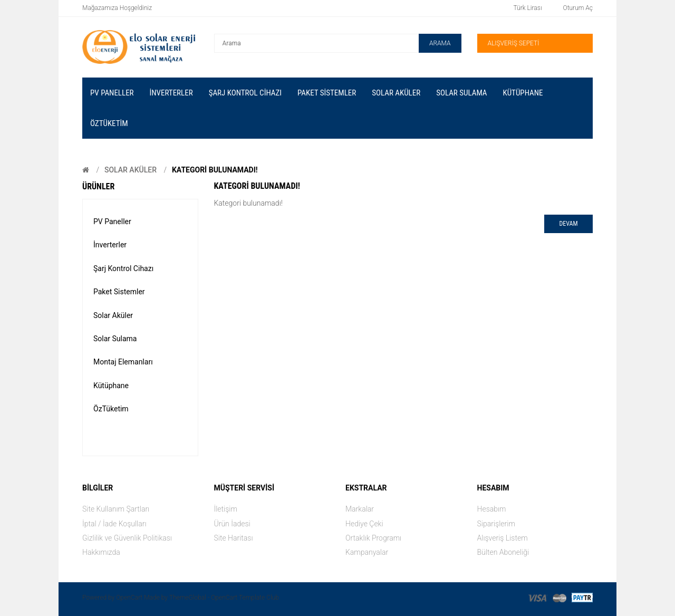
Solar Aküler (131, 170)
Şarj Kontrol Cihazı (123, 268)
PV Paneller (112, 222)
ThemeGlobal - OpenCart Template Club (224, 598)
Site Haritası (234, 538)
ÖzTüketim (111, 409)
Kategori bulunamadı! (215, 170)
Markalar (360, 509)
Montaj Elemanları (123, 362)
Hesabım (492, 509)
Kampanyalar (367, 552)
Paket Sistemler (119, 292)
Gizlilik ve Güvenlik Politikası (127, 538)
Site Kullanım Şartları (116, 509)
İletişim (226, 509)
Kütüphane (111, 386)
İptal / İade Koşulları (114, 524)
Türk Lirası (528, 8)
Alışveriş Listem (503, 538)
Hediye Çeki (364, 524)
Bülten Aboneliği (503, 552)
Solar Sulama (115, 339)
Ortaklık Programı (373, 538)
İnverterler (110, 245)
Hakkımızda (101, 552)
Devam (568, 224)
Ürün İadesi (232, 524)
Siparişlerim (496, 524)
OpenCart (129, 598)
